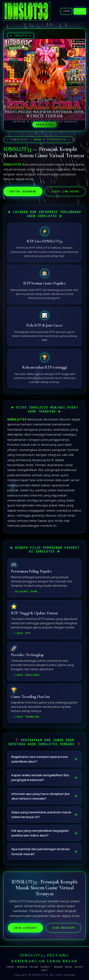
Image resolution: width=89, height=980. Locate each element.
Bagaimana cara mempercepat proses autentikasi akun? (40, 759)
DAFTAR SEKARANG (23, 191)
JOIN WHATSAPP (64, 928)
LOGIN (66, 11)
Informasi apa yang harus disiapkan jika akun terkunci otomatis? (40, 797)
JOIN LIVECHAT (25, 928)
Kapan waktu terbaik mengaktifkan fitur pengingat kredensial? (40, 778)
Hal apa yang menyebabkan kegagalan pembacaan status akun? (40, 833)
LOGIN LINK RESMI (65, 191)
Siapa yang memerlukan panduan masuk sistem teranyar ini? (41, 815)
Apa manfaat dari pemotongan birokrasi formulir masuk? (41, 852)
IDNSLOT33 (17, 420)
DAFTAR (80, 11)
